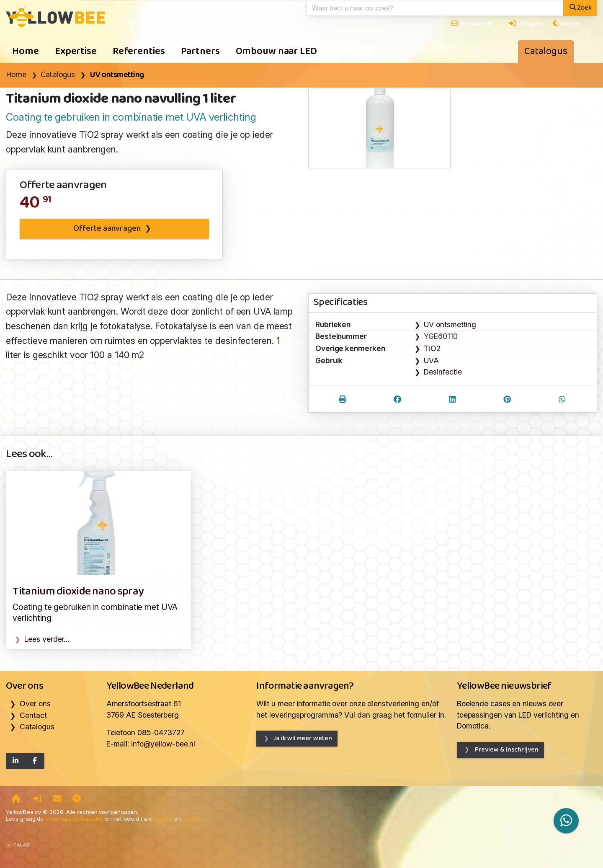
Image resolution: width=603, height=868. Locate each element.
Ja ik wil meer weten (302, 738)
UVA (431, 360)
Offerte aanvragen (107, 229)
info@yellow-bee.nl (163, 744)
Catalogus (546, 52)
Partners (200, 52)
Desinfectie (443, 372)
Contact (33, 715)
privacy (163, 819)
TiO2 (432, 348)
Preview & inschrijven (506, 750)
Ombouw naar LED (276, 52)
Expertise (76, 52)
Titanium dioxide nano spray (78, 592)
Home (26, 52)
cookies (193, 819)
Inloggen (525, 24)
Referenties (139, 52)
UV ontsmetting (117, 75)
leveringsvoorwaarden (74, 819)
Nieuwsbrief (472, 24)
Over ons (489, 52)
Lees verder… (47, 639)
